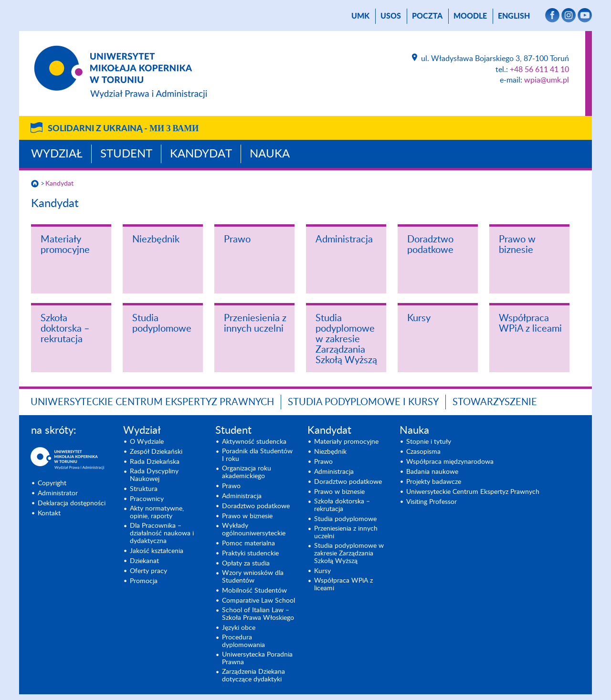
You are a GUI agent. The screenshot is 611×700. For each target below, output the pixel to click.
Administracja (344, 240)
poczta (427, 16)
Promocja (144, 581)
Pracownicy (147, 499)
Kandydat (201, 154)
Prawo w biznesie (517, 245)
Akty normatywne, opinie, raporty (157, 512)
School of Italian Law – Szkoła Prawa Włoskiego (258, 614)
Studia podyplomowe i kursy (363, 402)
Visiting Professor (432, 502)
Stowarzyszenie (495, 402)
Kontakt (49, 513)
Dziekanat (144, 561)
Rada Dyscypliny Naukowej (154, 475)
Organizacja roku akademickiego (247, 472)
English (514, 16)
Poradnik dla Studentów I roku (257, 455)
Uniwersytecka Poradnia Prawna (257, 658)
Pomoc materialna (248, 543)
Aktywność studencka (254, 442)
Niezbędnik (156, 240)
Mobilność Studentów (254, 591)
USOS (391, 16)
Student (126, 154)
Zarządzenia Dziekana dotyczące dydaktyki (253, 676)
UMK (360, 16)
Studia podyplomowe (162, 324)
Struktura (144, 489)
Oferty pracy (148, 571)
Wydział (57, 154)
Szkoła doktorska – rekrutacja (65, 329)
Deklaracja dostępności (72, 503)
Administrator (58, 493)
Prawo (237, 240)
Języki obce (239, 628)
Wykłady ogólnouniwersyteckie (254, 530)
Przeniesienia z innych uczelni (255, 324)
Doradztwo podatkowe (430, 245)
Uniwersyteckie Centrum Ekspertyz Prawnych (152, 402)
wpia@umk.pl (547, 80)
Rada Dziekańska (155, 462)
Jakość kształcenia (157, 551)
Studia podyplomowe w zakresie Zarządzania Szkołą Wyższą (346, 339)
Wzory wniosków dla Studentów (253, 577)
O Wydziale (147, 442)
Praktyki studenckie (250, 554)
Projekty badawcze (434, 482)
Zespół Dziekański (156, 452)
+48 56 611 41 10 (539, 70)
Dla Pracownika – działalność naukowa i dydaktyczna (162, 533)
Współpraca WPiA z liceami (530, 324)
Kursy (419, 318)
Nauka (270, 154)
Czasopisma (423, 452)
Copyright (52, 483)
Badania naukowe (432, 472)
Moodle (470, 16)
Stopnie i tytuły (429, 442)
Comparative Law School (258, 601)
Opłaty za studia (246, 564)
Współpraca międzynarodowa (450, 462)
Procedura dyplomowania (243, 641)
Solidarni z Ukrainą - (123, 129)
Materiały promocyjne (65, 245)
